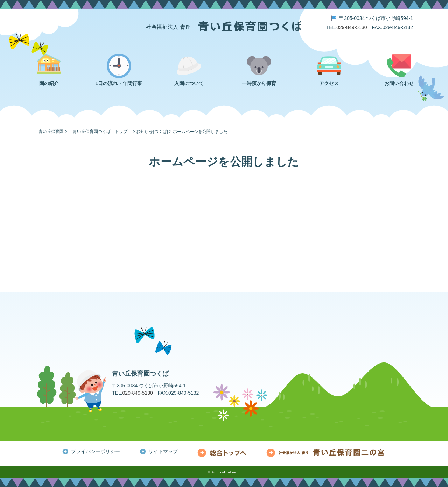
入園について (189, 83)
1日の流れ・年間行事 (119, 83)
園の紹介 (49, 83)
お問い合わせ (399, 83)
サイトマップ (163, 451)
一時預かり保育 (259, 83)
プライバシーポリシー (96, 451)
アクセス (329, 83)
